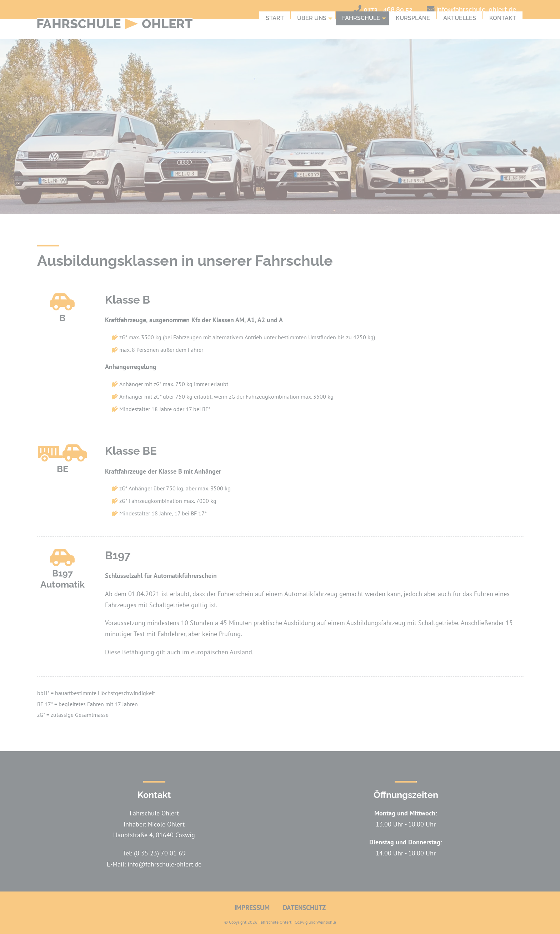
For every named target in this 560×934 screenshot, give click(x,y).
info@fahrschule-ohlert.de (476, 9)
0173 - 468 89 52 (388, 9)
